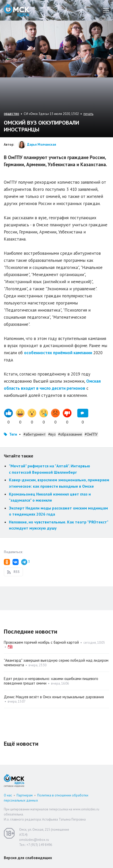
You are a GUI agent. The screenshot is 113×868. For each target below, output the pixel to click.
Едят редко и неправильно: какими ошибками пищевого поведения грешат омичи (51, 681)
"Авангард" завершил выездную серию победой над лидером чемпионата (56, 663)
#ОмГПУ (91, 434)
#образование (70, 434)
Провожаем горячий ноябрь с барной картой (41, 642)
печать (88, 114)
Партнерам (25, 795)
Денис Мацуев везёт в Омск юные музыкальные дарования (54, 697)
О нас (8, 795)
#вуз (52, 434)
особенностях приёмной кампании (58, 353)
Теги (13, 434)
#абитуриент (35, 434)
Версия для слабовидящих (28, 858)
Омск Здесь (17, 10)
